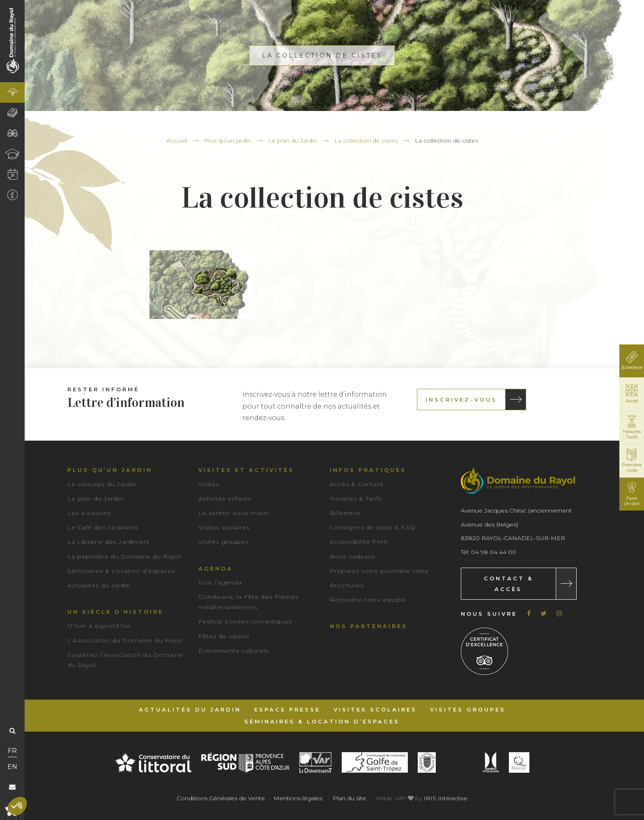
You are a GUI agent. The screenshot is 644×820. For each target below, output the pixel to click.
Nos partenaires (369, 626)
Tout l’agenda (220, 582)
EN (12, 767)
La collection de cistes (366, 141)
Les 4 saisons (89, 513)
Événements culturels (233, 651)
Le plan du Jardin (293, 141)
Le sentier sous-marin (234, 513)
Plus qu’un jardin (228, 141)
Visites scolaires (224, 527)
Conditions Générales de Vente (221, 798)
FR (12, 751)
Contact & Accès (508, 584)
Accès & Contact (356, 484)
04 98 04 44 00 (494, 552)
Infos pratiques (368, 470)
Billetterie (345, 513)
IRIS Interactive (446, 798)
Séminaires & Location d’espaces (121, 571)
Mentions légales (298, 798)
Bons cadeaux (353, 557)
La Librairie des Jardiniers (108, 542)
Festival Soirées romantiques (245, 621)
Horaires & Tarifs (356, 499)
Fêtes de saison (224, 636)
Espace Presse (287, 709)
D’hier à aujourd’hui (99, 626)
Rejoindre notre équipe (368, 600)
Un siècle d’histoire (115, 612)
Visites (209, 484)
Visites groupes (224, 542)
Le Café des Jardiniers (103, 527)
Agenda (216, 568)
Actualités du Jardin (99, 585)
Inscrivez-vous (461, 400)
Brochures (347, 585)
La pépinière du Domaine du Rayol (124, 557)
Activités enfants (225, 499)
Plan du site (349, 798)
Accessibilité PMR (359, 542)
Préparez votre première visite (379, 571)
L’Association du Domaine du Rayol (125, 640)
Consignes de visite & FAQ (373, 527)
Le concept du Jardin (102, 484)
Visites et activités (246, 470)
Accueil (177, 141)
